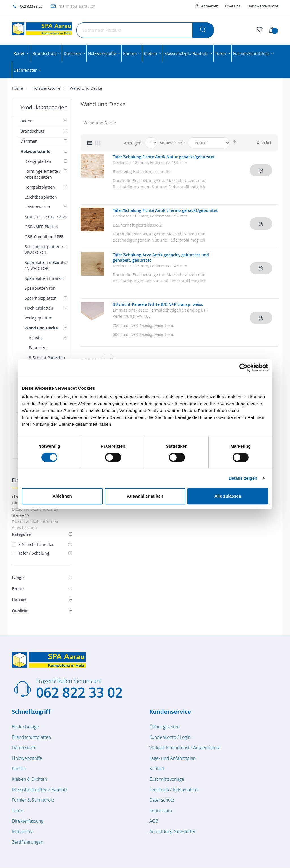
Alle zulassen (228, 496)
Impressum (161, 811)
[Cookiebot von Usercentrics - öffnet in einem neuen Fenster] (243, 368)
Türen (18, 811)
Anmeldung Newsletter (172, 831)
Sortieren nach (172, 143)
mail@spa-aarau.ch (77, 6)
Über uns (233, 6)
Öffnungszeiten (164, 727)
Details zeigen (243, 478)
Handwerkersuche (263, 6)
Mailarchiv (22, 831)
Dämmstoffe (24, 748)
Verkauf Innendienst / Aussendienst (185, 748)
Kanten (19, 769)
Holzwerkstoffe (46, 88)
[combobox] (145, 30)
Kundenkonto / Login (170, 737)
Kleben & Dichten (29, 779)
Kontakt (157, 769)
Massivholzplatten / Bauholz (40, 790)
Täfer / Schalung (45, 553)
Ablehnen (62, 496)
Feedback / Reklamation (173, 790)
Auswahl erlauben (145, 496)
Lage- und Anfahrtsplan (172, 758)
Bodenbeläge (25, 727)
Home (17, 88)
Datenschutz (162, 800)
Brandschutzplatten (31, 737)
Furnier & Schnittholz (33, 800)
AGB (154, 821)
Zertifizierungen (28, 842)
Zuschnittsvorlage (167, 779)
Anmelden (210, 6)
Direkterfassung (28, 821)
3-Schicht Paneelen (45, 544)
